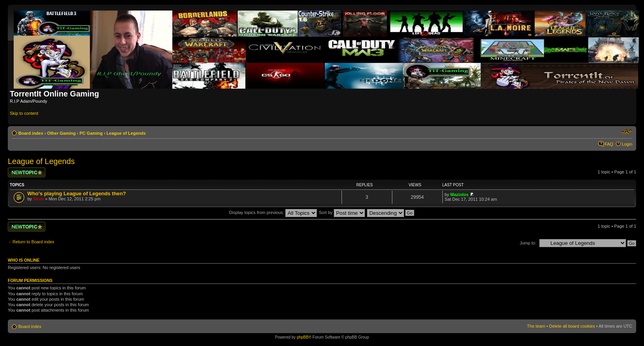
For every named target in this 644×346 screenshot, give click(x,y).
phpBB (302, 337)
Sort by (342, 212)
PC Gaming (91, 133)
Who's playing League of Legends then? (77, 194)
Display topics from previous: (273, 212)
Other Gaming (61, 133)
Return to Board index (33, 242)
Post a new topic (27, 172)
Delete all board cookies (572, 326)
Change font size (627, 132)
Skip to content (24, 113)
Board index (31, 133)
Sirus (39, 199)
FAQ (609, 144)
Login (627, 144)
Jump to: (528, 243)
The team (536, 326)
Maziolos (459, 194)
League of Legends (126, 133)
